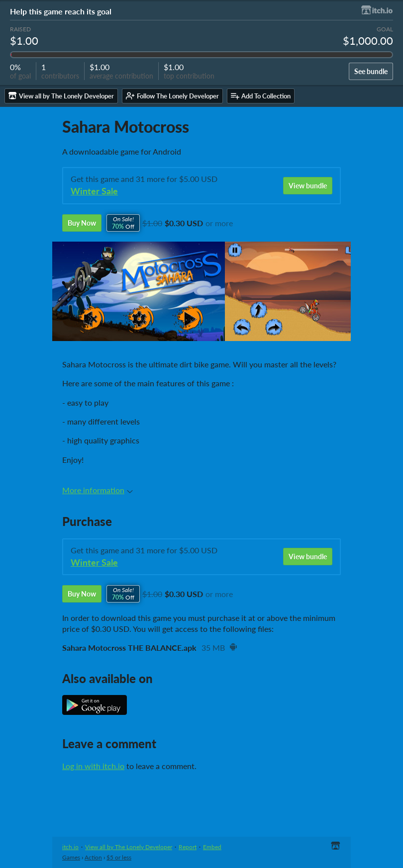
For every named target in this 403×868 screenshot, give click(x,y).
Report (188, 847)
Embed (212, 847)
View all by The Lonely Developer (129, 847)
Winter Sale (94, 191)
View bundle (308, 186)
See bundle (371, 71)
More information (98, 490)
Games (71, 857)
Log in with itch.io (93, 766)
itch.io (70, 847)
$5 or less (119, 857)
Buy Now (82, 223)
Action (93, 857)
